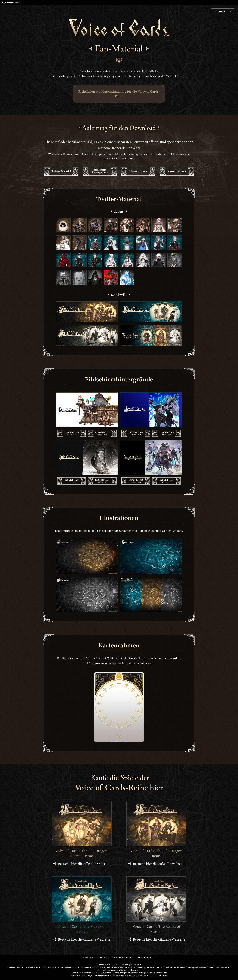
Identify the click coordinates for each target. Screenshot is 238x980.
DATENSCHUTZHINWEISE (122, 958)
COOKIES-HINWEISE (146, 958)
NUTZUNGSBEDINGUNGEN (95, 958)
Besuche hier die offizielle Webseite (84, 864)
